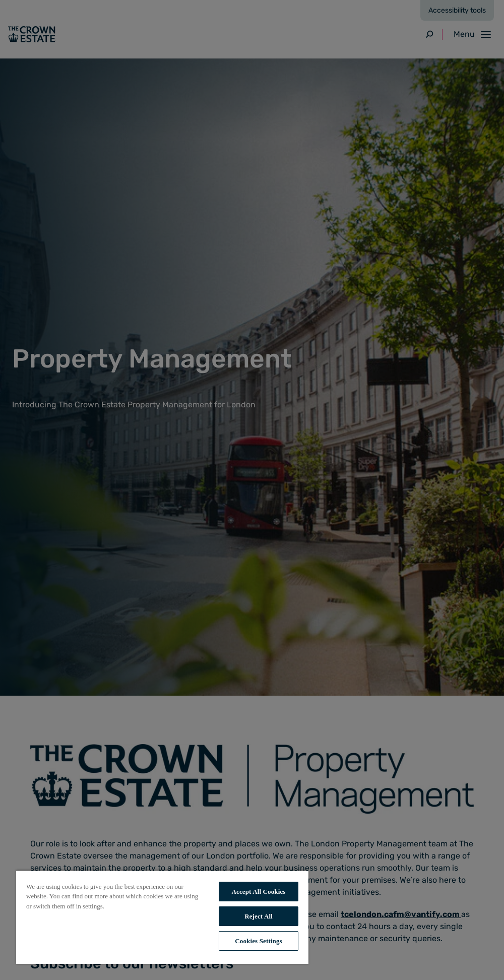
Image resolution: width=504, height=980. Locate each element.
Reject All (259, 916)
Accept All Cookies (259, 892)
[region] (162, 917)
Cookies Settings (258, 941)
